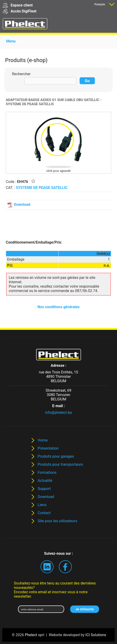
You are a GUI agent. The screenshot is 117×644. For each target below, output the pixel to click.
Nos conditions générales (58, 307)
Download (19, 204)
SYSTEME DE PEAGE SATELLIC (42, 188)
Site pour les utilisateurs (57, 521)
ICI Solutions (96, 635)
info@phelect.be (59, 413)
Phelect (31, 635)
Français (100, 4)
